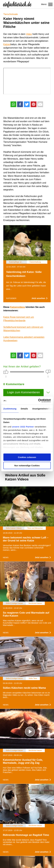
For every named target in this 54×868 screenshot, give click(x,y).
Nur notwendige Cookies (27, 465)
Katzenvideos (17, 307)
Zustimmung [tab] (10, 408)
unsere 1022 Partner (23, 427)
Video (29, 34)
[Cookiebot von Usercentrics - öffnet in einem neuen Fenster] (38, 401)
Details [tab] (24, 408)
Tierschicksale (11, 14)
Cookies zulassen (27, 457)
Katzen (7, 44)
